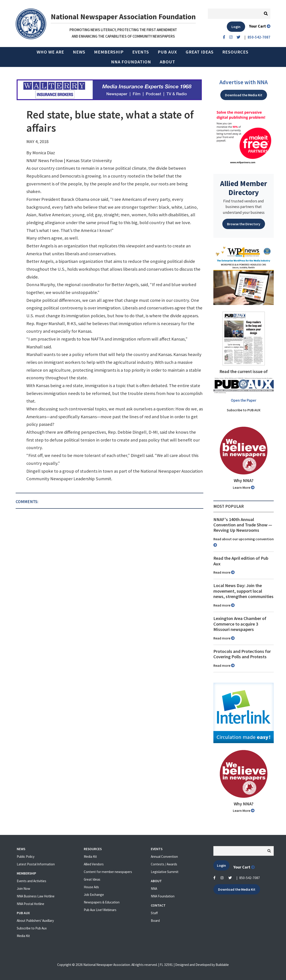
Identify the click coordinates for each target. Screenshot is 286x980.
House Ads (91, 887)
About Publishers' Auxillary (35, 921)
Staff (154, 913)
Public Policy (26, 857)
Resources (235, 52)
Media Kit (23, 936)
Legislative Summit (165, 872)
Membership (109, 52)
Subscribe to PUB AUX (244, 410)
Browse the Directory (244, 224)
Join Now (23, 889)
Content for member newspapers (108, 872)
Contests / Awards (164, 864)
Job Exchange (94, 895)
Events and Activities (32, 881)
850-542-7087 (250, 878)
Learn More (244, 487)
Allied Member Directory (244, 188)
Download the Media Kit (244, 95)
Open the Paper (244, 400)
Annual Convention (164, 857)
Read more (224, 572)
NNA (154, 889)
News (79, 52)
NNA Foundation (131, 62)
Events (141, 52)
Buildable (222, 965)
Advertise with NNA (244, 82)
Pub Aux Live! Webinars (100, 910)
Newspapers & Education (102, 902)
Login (236, 27)
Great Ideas (200, 52)
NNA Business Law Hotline (36, 896)
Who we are (50, 52)
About (167, 62)
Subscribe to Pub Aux (32, 928)
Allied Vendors (94, 864)
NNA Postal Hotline (30, 904)
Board (155, 921)
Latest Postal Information (36, 864)
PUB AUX (167, 52)
